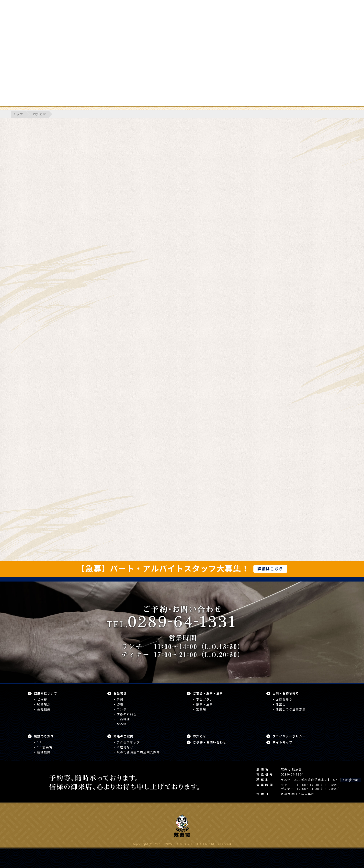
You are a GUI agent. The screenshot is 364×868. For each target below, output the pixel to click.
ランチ (122, 709)
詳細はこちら (270, 569)
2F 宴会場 (45, 747)
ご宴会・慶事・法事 (208, 694)
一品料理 (123, 719)
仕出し (281, 705)
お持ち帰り (284, 700)
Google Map (351, 780)
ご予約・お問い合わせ (210, 742)
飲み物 (122, 724)
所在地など (125, 747)
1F (39, 742)
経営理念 (44, 705)
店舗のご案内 (44, 736)
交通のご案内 (124, 736)
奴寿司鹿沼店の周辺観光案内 (138, 752)
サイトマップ (283, 742)
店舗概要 (44, 752)
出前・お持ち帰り (286, 694)
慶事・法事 (205, 705)
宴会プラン (205, 700)
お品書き (120, 694)
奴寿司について (46, 694)
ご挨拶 (42, 700)
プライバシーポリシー (289, 736)
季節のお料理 (127, 714)
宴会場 (201, 709)
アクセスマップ (128, 742)
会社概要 (44, 709)
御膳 (120, 705)
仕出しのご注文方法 (291, 709)
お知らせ (40, 114)
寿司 (120, 700)
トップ (18, 114)
